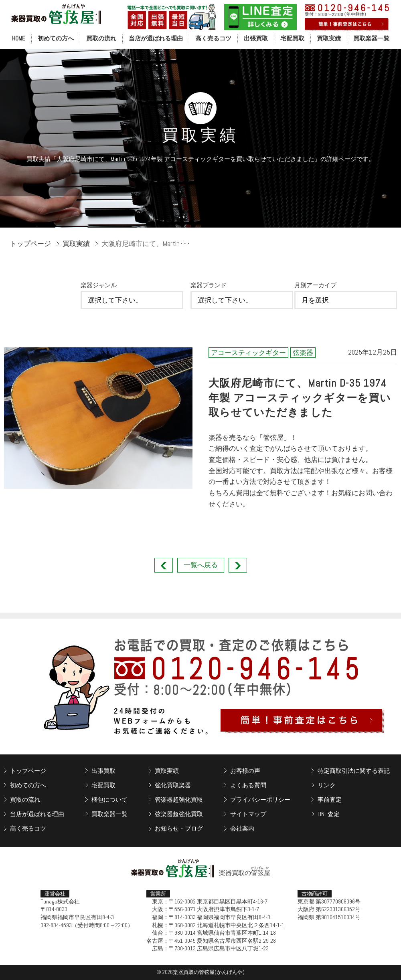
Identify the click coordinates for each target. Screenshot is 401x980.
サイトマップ (248, 814)
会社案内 (242, 828)
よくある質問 (248, 785)
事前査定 (330, 800)
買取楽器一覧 (371, 38)
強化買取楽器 (173, 785)
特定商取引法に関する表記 (354, 771)
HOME (19, 38)
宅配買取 (292, 38)
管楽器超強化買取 (179, 800)
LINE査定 (329, 814)
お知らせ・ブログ (179, 828)
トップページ (30, 244)
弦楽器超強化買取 (179, 814)
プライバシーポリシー (260, 800)
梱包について (109, 800)
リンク (327, 785)
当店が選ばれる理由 (156, 38)
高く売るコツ (213, 38)
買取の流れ (101, 38)
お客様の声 (245, 771)
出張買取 (256, 38)
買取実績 (329, 38)
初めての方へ (56, 38)
